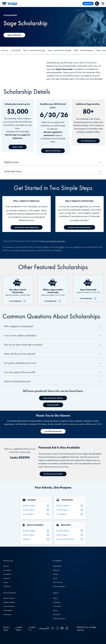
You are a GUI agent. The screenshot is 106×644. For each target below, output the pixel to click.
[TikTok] (67, 628)
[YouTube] (62, 628)
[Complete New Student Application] (27, 227)
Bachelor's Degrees (9, 602)
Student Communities (59, 618)
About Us (6, 566)
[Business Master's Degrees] (36, 510)
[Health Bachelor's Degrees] (36, 531)
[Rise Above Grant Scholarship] (18, 290)
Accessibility (7, 570)
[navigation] (103, 4)
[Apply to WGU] (18, 147)
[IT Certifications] (70, 514)
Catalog (55, 574)
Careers (6, 582)
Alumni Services (58, 582)
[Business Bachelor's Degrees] (36, 506)
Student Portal (57, 566)
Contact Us (32, 629)
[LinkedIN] (48, 628)
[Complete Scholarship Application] (79, 227)
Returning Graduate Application (53, 241)
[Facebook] (53, 628)
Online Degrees (8, 610)
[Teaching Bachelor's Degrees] (70, 531)
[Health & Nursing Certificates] (36, 539)
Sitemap (43, 628)
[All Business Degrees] (36, 514)
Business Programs (9, 598)
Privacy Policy (6, 629)
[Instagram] (57, 628)
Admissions (56, 570)
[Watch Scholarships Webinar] (53, 398)
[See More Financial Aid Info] (53, 474)
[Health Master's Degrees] (36, 535)
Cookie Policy (19, 629)
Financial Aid (16, 50)
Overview (5, 50)
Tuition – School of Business (83, 50)
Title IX (55, 578)
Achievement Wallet (59, 586)
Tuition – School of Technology (34, 50)
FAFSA (61, 247)
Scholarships (7, 614)
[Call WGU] (97, 4)
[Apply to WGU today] (14, 35)
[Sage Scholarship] (88, 288)
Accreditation (7, 574)
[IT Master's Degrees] (70, 510)
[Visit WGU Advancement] (53, 431)
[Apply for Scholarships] (53, 151)
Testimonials (57, 614)
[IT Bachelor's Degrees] (70, 506)
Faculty (55, 610)
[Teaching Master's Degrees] (70, 535)
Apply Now (88, 4)
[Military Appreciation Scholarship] (53, 290)
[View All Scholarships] (88, 141)
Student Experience (9, 606)
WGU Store (7, 586)
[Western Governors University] (10, 3)
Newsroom (7, 578)
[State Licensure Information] (70, 539)
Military (55, 598)
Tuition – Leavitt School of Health (59, 50)
